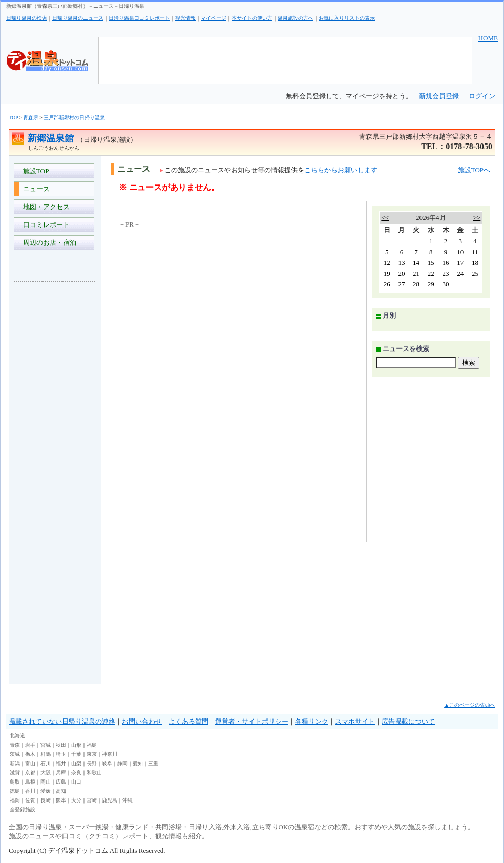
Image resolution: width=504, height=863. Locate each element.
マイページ (214, 18)
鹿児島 (110, 800)
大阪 (46, 773)
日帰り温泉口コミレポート (139, 18)
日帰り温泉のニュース (78, 18)
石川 (46, 763)
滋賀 (15, 773)
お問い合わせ (142, 721)
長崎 (46, 800)
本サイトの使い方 (252, 18)
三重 (153, 763)
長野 (92, 763)
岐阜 (107, 763)
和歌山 (94, 773)
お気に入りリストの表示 (347, 18)
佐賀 (30, 800)
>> (477, 218)
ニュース (35, 189)
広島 (61, 782)
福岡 (15, 800)
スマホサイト (355, 721)
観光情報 (185, 18)
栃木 (30, 754)
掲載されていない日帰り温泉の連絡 (62, 721)
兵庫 (61, 773)
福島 (92, 745)
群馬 (46, 754)
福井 (61, 763)
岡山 (46, 782)
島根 (30, 782)
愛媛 (46, 791)
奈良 (76, 773)
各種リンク (312, 721)
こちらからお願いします (341, 170)
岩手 (30, 745)
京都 (30, 773)
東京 (92, 754)
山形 (76, 745)
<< (385, 218)
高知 (61, 791)
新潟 (15, 763)
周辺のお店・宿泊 (48, 243)
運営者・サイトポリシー (252, 721)
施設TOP (34, 171)
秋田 (61, 745)
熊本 (61, 800)
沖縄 (128, 800)
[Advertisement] (55, 443)
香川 (30, 791)
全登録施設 (23, 809)
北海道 (17, 736)
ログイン (482, 96)
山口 (76, 782)
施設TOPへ (474, 170)
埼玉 (61, 754)
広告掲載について (408, 721)
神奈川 (110, 754)
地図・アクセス (45, 207)
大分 (76, 800)
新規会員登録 (439, 96)
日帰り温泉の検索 (27, 18)
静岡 (122, 763)
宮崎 (92, 800)
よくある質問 (188, 721)
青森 (15, 745)
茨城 (15, 754)
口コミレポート (45, 225)
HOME (488, 38)
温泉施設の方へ (296, 18)
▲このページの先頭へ (470, 705)
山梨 (76, 763)
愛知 (138, 763)
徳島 (15, 791)
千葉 (76, 754)
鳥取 (15, 782)
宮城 (46, 745)
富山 (30, 763)
